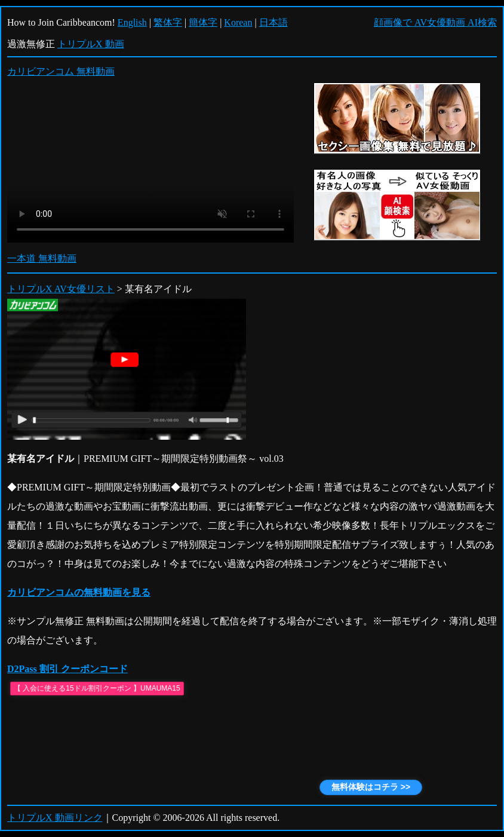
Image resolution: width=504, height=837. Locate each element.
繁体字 (168, 22)
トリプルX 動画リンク (55, 818)
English (132, 22)
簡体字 (203, 22)
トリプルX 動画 (91, 44)
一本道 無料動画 (42, 258)
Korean (238, 22)
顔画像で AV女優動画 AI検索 (435, 22)
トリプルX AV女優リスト (61, 289)
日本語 (273, 22)
